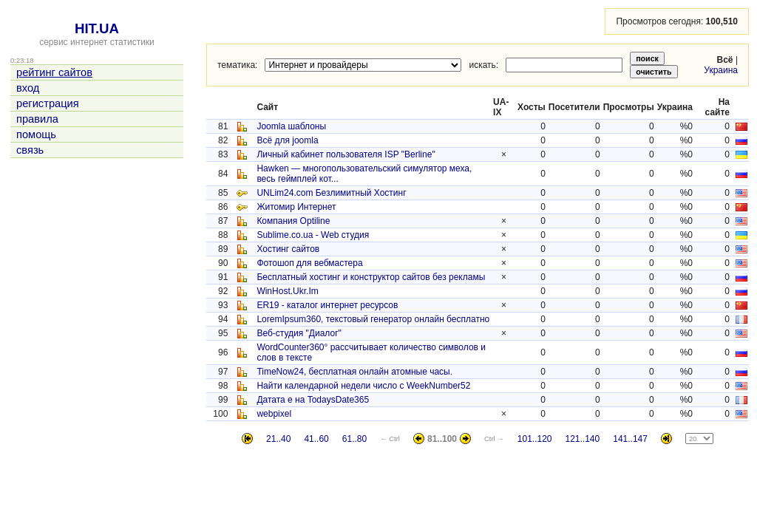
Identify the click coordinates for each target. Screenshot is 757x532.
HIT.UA (97, 28)
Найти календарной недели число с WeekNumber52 (363, 386)
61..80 (354, 439)
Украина (721, 70)
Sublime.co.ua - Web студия (313, 235)
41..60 (316, 439)
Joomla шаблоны (291, 126)
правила (37, 119)
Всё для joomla (287, 140)
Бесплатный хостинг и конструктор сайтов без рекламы (371, 277)
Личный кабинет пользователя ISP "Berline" (346, 154)
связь (30, 150)
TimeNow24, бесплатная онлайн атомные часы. (354, 372)
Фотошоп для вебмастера (309, 263)
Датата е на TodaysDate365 (313, 400)
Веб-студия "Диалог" (299, 333)
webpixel (274, 414)
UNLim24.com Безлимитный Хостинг (331, 193)
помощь (36, 134)
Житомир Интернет (296, 207)
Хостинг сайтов (288, 249)
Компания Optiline (293, 221)
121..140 (583, 439)
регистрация (48, 103)
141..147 (630, 439)
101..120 (535, 439)
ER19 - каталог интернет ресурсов (327, 305)
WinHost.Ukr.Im (287, 291)
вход (28, 88)
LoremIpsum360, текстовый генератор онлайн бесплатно (373, 319)
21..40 (278, 439)
